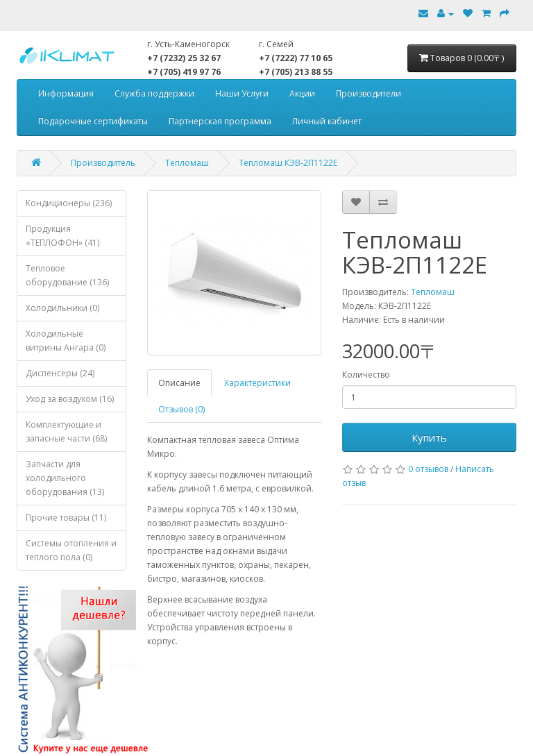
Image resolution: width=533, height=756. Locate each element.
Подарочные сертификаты (93, 121)
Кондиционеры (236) (69, 203)
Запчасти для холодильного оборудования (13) (65, 478)
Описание (179, 383)
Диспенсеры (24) (60, 373)
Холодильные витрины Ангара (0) (66, 341)
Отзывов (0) (181, 409)
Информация (66, 93)
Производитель (103, 163)
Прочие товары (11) (66, 518)
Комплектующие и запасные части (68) (66, 431)
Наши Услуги (242, 93)
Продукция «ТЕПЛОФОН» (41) (62, 236)
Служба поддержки (154, 93)
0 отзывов (428, 469)
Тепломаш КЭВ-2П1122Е (288, 163)
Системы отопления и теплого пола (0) (71, 550)
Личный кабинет (327, 121)
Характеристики (257, 383)
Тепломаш (187, 163)
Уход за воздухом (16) (70, 399)
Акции (302, 93)
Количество (366, 375)
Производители (369, 93)
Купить (429, 437)
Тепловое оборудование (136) (67, 275)
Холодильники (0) (62, 308)
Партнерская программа (220, 121)
